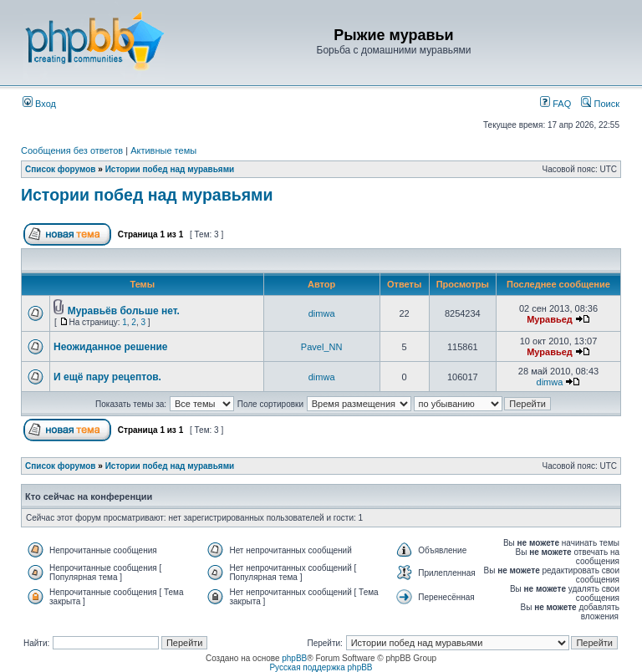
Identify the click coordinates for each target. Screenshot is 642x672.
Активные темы (163, 150)
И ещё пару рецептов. (107, 377)
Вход (39, 104)
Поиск (600, 104)
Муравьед (550, 319)
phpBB (294, 658)
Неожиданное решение (111, 347)
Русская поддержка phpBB (321, 667)
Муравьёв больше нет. (124, 311)
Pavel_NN (322, 347)
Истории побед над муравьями (170, 169)
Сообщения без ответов (72, 150)
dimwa (322, 313)
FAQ (555, 104)
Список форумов (61, 169)
